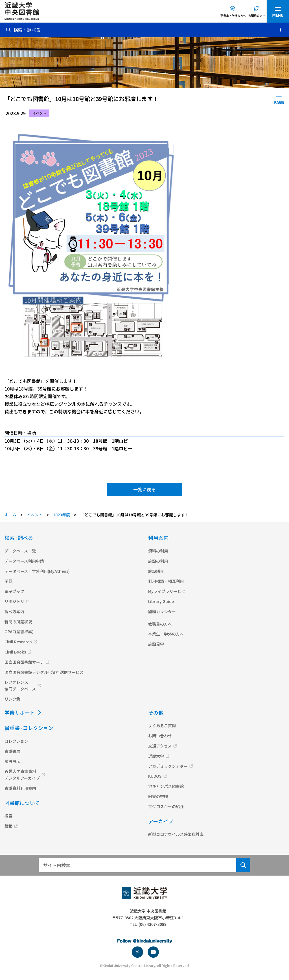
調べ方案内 (14, 611)
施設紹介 (156, 571)
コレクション (16, 741)
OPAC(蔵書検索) (19, 632)
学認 (8, 581)
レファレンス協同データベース (20, 685)
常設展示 (12, 761)
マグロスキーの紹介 (166, 806)
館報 (8, 826)
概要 (8, 816)
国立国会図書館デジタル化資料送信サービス (44, 672)
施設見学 (156, 644)
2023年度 (62, 515)
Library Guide (161, 601)
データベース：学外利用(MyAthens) (37, 571)
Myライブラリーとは (167, 591)
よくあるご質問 (162, 725)
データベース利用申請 (24, 561)
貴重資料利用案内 (20, 788)
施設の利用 (158, 561)
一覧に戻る (144, 489)
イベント (35, 515)
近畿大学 (156, 756)
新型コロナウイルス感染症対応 (176, 834)
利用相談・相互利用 (166, 581)
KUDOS (155, 776)
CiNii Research (18, 642)
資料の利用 (158, 551)
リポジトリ (14, 601)
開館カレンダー (162, 611)
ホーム (10, 515)
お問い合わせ (160, 736)
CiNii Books (15, 652)
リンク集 (12, 699)
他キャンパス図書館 (166, 786)
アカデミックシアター (168, 766)
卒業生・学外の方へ (233, 15)
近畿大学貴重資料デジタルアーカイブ (22, 775)
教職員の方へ (257, 15)
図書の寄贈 (158, 796)
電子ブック (14, 591)
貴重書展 (12, 751)
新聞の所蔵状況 (18, 622)
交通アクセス (160, 746)
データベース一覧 (20, 551)
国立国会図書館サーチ (24, 662)
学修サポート (20, 712)
